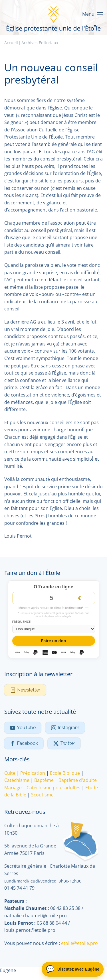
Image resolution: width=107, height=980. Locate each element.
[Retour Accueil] (54, 14)
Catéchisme (17, 780)
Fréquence (22, 622)
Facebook (24, 743)
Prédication (33, 773)
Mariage (13, 788)
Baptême (44, 780)
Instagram (65, 728)
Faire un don (54, 641)
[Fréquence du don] (54, 629)
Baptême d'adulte (78, 780)
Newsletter (25, 690)
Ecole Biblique (65, 773)
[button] (92, 14)
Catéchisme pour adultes (53, 788)
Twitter (64, 743)
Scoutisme (42, 795)
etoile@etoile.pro (79, 943)
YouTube (23, 728)
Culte (10, 773)
